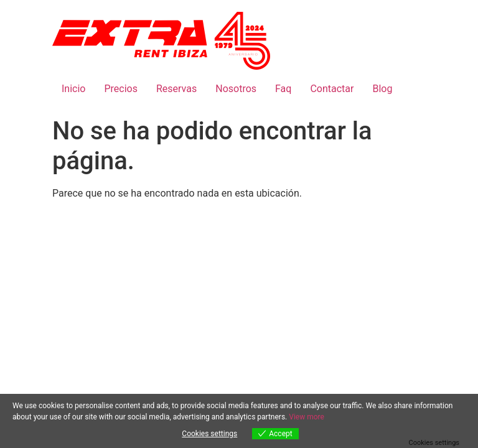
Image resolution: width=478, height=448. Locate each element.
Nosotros (236, 89)
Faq (283, 89)
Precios (121, 89)
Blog (382, 89)
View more (307, 417)
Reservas (176, 89)
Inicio (73, 89)
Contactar (332, 89)
